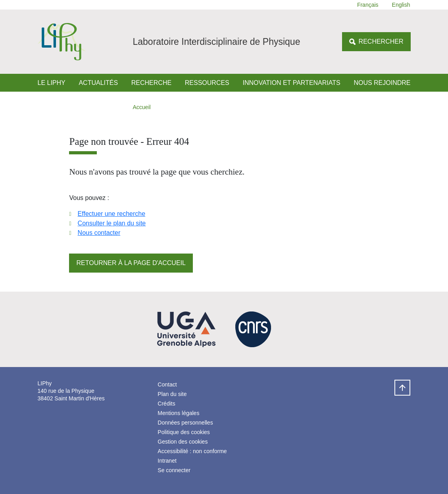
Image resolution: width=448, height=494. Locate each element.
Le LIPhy (52, 83)
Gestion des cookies (183, 442)
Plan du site (172, 394)
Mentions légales (178, 413)
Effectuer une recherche (112, 214)
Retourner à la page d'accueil (131, 263)
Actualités (98, 83)
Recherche (151, 83)
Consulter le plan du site (112, 223)
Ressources (207, 83)
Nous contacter (99, 233)
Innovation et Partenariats (291, 83)
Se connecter (174, 470)
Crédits (166, 404)
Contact (167, 384)
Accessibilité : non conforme (192, 451)
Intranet (167, 461)
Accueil (142, 107)
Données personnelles (185, 423)
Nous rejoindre (382, 83)
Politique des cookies (184, 432)
